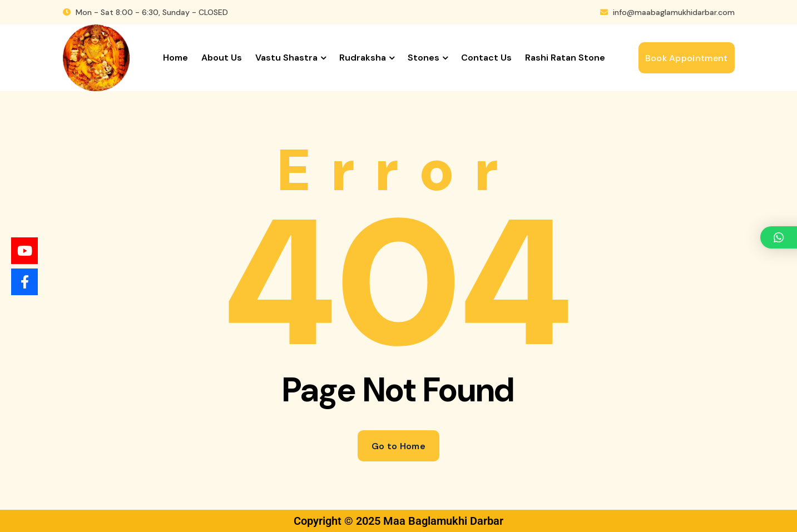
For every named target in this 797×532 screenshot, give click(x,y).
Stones (424, 58)
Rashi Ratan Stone (565, 58)
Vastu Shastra (286, 58)
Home (175, 58)
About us (222, 58)
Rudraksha (363, 58)
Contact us (486, 58)
